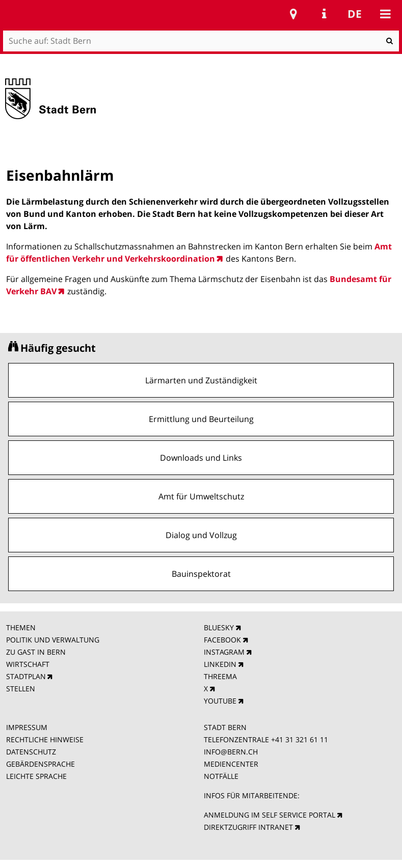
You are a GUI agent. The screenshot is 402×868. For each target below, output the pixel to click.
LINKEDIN (220, 664)
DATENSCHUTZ (31, 752)
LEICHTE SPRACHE (36, 776)
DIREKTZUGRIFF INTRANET (248, 827)
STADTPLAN (26, 676)
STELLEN (21, 689)
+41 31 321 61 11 (300, 739)
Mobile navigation (385, 14)
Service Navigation (324, 14)
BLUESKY (219, 627)
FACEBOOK (222, 640)
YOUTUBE (220, 701)
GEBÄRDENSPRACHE (41, 764)
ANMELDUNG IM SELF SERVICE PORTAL (270, 815)
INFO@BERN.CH (231, 752)
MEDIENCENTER (231, 764)
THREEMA (220, 676)
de (355, 14)
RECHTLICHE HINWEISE (45, 739)
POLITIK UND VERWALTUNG (53, 640)
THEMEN (21, 627)
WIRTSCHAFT (28, 664)
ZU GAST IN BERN (36, 652)
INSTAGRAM (224, 652)
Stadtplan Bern (293, 14)
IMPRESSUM (27, 727)
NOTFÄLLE (221, 776)
